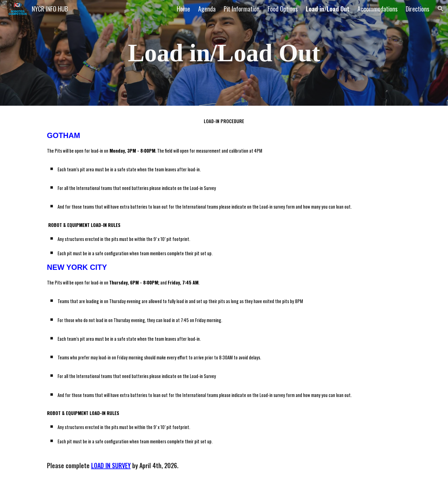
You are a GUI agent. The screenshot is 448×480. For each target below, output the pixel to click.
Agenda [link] (207, 9)
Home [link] (183, 9)
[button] (441, 9)
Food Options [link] (283, 9)
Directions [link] (418, 9)
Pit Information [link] (242, 9)
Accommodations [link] (378, 9)
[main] (224, 53)
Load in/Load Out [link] (328, 9)
